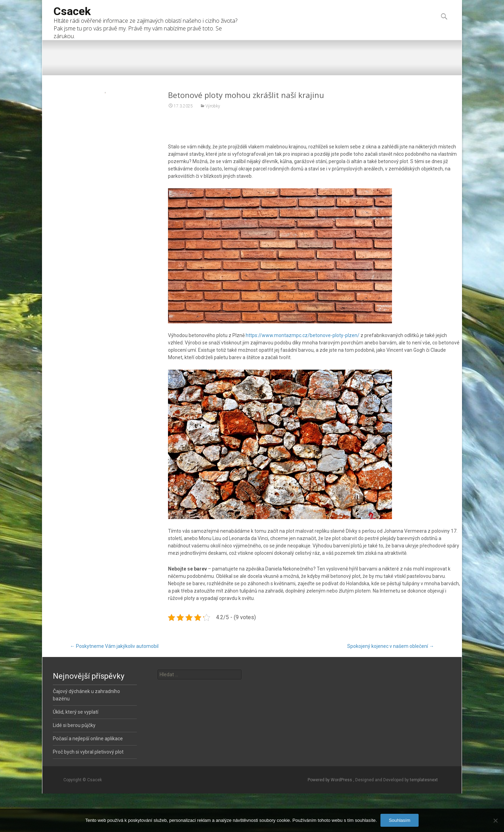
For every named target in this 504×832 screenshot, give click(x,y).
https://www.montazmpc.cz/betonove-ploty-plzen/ (303, 356)
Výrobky (213, 127)
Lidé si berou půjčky (74, 725)
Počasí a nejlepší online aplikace (88, 739)
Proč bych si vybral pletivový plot (88, 752)
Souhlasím (400, 820)
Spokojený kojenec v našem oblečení (391, 646)
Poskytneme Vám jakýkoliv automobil (114, 646)
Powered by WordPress (330, 780)
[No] (495, 820)
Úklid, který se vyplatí (76, 712)
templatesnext (424, 780)
